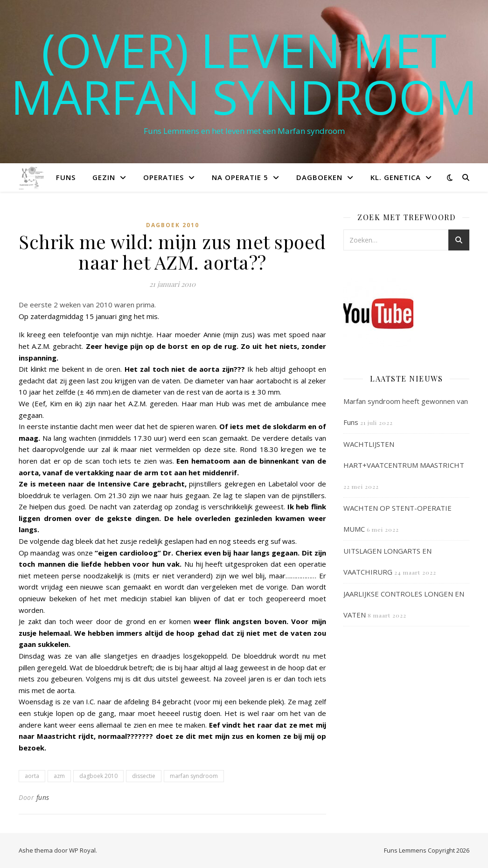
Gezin (104, 177)
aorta (32, 776)
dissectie (144, 776)
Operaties (164, 177)
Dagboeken (319, 177)
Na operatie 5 (240, 177)
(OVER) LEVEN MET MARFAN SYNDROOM (244, 73)
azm (59, 776)
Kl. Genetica (396, 177)
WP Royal (82, 850)
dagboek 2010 (98, 776)
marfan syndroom (194, 776)
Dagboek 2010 (173, 225)
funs (43, 797)
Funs (66, 177)
